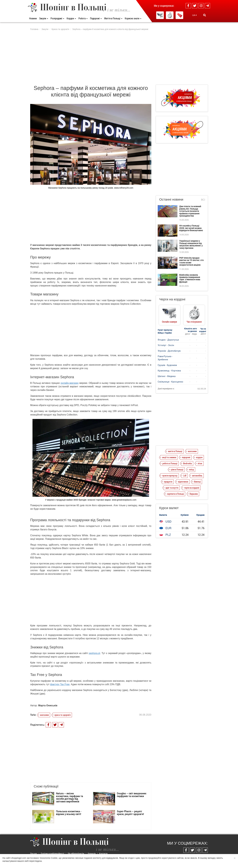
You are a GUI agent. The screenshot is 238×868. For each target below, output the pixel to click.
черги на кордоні (192, 488)
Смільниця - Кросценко (170, 382)
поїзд (191, 469)
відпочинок (183, 482)
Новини (33, 18)
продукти (168, 482)
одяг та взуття (172, 488)
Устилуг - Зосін (166, 345)
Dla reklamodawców (76, 853)
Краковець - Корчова (169, 370)
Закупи (44, 18)
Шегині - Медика (167, 376)
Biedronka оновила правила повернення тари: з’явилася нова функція (190, 278)
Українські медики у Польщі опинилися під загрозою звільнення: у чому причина (191, 244)
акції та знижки (169, 457)
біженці (197, 482)
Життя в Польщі (113, 18)
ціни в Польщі (177, 469)
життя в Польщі (175, 451)
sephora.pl (94, 653)
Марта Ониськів (48, 705)
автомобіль (197, 475)
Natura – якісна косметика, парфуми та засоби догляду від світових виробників (70, 797)
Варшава (194, 494)
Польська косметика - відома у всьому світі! (69, 813)
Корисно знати (133, 18)
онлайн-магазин (70, 383)
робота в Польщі (170, 463)
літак (200, 463)
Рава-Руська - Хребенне (165, 358)
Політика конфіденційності (52, 853)
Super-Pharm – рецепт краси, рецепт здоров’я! (130, 813)
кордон (199, 457)
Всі (203, 200)
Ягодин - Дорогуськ (168, 340)
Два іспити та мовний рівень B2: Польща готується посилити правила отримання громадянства (190, 211)
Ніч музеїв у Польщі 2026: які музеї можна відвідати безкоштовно (191, 228)
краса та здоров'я (63, 715)
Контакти (103, 853)
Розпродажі (57, 18)
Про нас (34, 853)
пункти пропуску (170, 475)
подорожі (186, 457)
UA (194, 15)
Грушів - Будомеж (167, 365)
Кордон (71, 18)
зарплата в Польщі (175, 494)
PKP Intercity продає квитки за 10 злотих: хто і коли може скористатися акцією (191, 261)
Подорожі (96, 18)
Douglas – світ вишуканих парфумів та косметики (132, 795)
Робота (83, 18)
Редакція (92, 853)
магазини (44, 715)
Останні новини (171, 199)
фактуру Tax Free (60, 684)
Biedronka (187, 463)
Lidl (185, 475)
